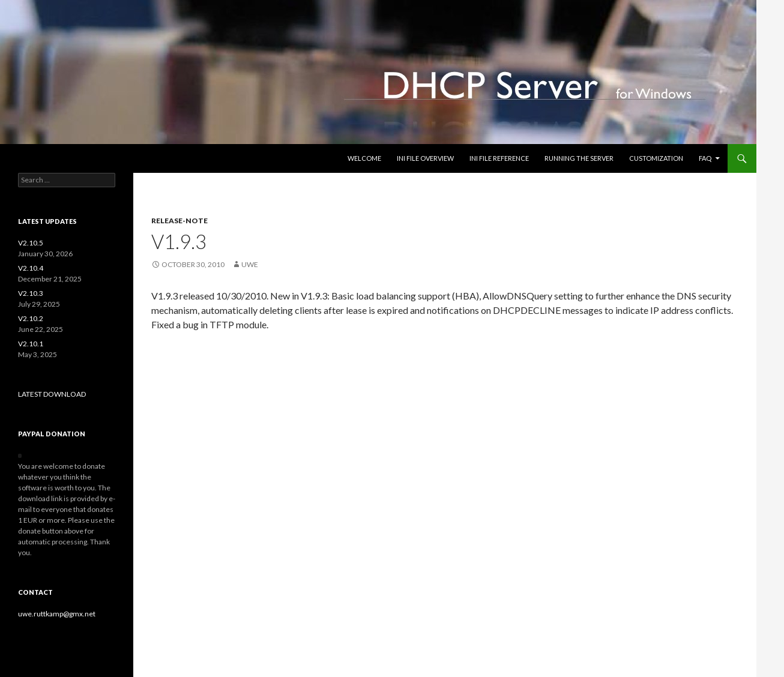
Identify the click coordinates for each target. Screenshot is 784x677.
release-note (179, 221)
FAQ (705, 158)
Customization (656, 158)
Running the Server (579, 158)
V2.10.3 (31, 293)
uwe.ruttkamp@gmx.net (57, 614)
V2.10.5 (31, 243)
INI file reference (499, 158)
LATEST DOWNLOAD (52, 394)
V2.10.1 (31, 344)
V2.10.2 (31, 318)
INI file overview (425, 158)
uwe (250, 264)
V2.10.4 (31, 268)
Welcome (364, 158)
